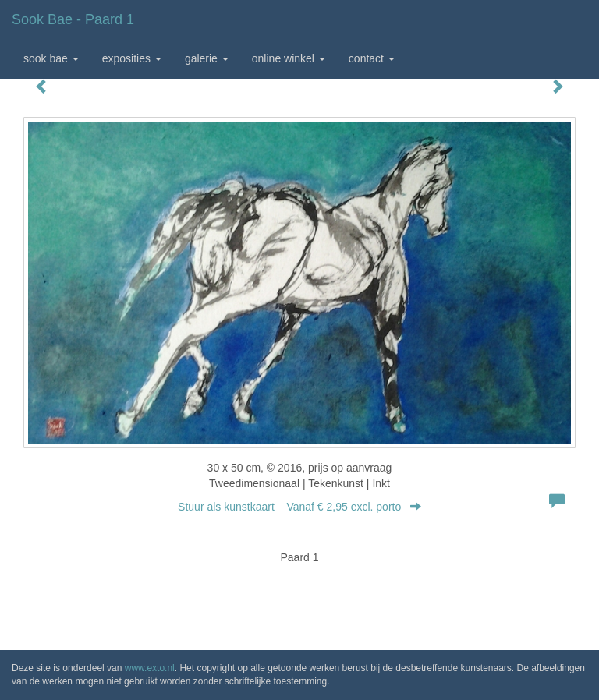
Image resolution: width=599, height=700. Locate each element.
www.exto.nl (150, 668)
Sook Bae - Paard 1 (73, 19)
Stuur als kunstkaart (299, 507)
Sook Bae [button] (51, 58)
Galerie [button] (207, 58)
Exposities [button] (132, 58)
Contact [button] (372, 58)
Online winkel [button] (289, 58)
